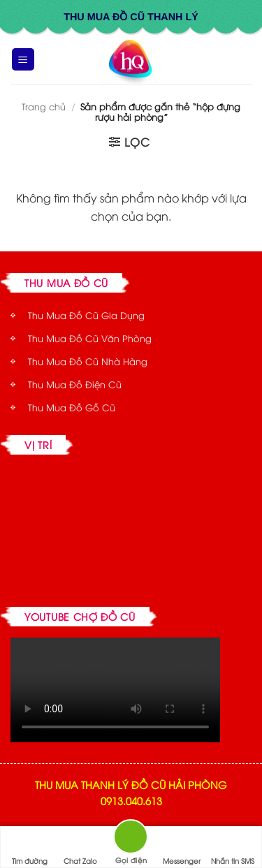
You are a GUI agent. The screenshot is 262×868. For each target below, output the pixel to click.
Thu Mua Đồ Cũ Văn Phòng (90, 338)
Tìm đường (30, 848)
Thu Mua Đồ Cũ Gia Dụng (86, 315)
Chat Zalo (80, 848)
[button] (23, 60)
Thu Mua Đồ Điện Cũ (75, 384)
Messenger (182, 848)
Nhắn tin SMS (233, 848)
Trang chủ (44, 106)
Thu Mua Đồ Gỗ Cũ (72, 407)
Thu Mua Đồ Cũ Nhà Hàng (88, 361)
